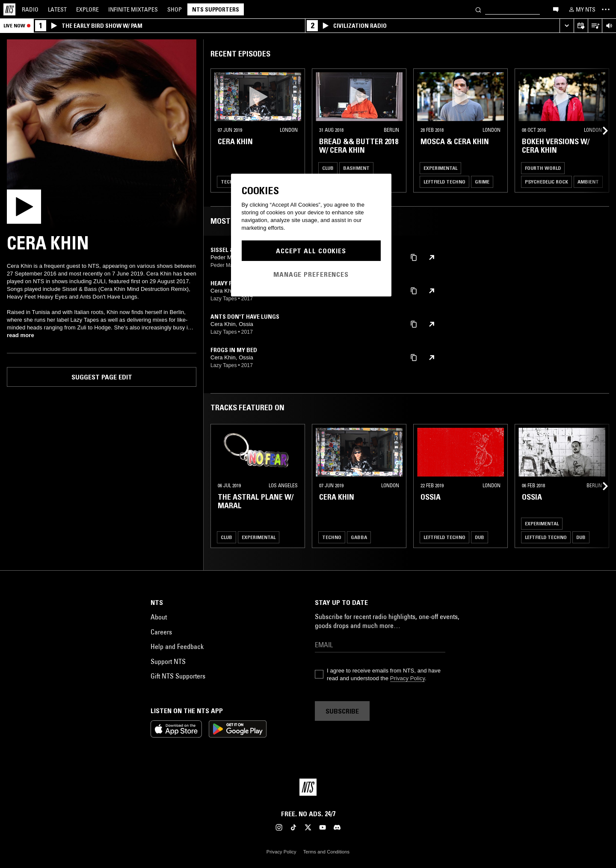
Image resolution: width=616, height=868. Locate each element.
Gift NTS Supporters (178, 676)
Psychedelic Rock (546, 182)
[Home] (9, 9)
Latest (57, 9)
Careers (161, 632)
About (159, 617)
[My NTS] (581, 9)
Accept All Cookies (311, 251)
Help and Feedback (177, 646)
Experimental (440, 168)
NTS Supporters (216, 9)
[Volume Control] (609, 26)
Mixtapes (133, 9)
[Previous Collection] (600, 130)
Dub (480, 537)
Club (328, 168)
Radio (30, 9)
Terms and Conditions (326, 852)
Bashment (356, 168)
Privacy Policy (407, 678)
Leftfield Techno (444, 182)
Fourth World (543, 168)
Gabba (359, 537)
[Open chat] (556, 9)
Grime (482, 182)
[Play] (102, 134)
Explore (87, 9)
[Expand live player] (567, 26)
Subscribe (342, 711)
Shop (175, 9)
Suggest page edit (102, 377)
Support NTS (168, 661)
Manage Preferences (311, 274)
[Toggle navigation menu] (606, 9)
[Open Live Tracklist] (595, 26)
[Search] (478, 9)
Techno (230, 182)
